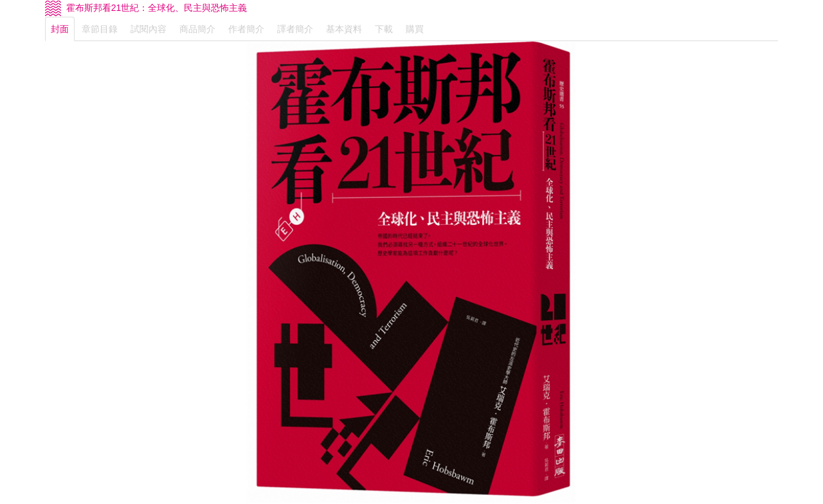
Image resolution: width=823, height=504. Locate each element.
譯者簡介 (295, 29)
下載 (384, 29)
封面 (60, 29)
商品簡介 (197, 29)
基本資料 (344, 29)
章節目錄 (100, 29)
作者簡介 (246, 29)
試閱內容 (149, 29)
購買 (415, 29)
